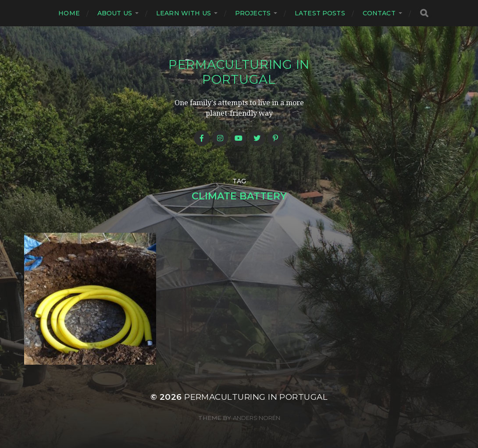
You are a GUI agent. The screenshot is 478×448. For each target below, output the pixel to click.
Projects (253, 13)
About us (115, 13)
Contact (379, 13)
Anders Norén (257, 418)
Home (69, 13)
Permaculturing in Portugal (239, 72)
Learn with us (184, 13)
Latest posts (320, 13)
